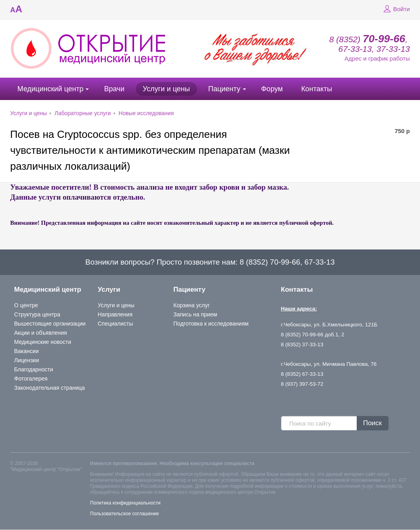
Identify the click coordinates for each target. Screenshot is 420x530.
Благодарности (34, 369)
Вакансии (27, 351)
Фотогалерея (31, 379)
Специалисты (116, 324)
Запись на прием (195, 314)
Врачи (114, 89)
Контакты (316, 89)
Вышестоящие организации (50, 324)
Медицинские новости (43, 342)
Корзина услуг (192, 305)
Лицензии (27, 360)
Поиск (372, 423)
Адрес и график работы (377, 58)
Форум (272, 89)
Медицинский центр (51, 89)
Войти (396, 9)
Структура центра (37, 314)
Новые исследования (146, 113)
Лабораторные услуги (83, 113)
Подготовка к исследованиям (211, 324)
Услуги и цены (166, 89)
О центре (26, 305)
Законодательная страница (50, 388)
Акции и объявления (41, 333)
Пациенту (224, 89)
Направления (115, 314)
